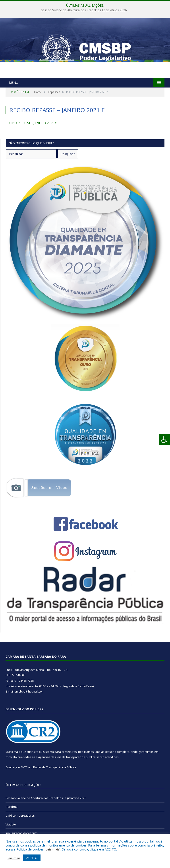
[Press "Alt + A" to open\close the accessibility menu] (165, 440)
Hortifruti (12, 807)
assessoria (109, 752)
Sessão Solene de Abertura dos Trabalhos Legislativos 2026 (84, 10)
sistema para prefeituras (60, 752)
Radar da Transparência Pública (55, 767)
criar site (33, 752)
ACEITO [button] (32, 858)
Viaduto (11, 824)
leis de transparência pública (76, 757)
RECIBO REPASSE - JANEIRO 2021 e (31, 123)
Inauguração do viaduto (22, 833)
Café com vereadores (20, 815)
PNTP (24, 767)
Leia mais (52, 849)
